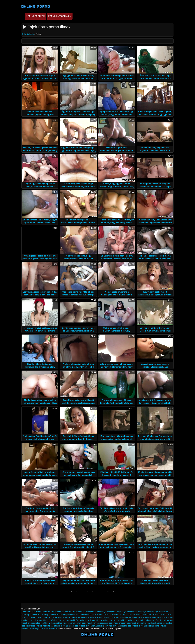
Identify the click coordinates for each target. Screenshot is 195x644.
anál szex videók (49, 612)
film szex (97, 623)
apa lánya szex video (36, 615)
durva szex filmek (50, 617)
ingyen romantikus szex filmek (99, 626)
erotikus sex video (118, 620)
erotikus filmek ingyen (125, 617)
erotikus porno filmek (31, 620)
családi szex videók (94, 615)
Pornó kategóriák (60, 16)
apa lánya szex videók (75, 615)
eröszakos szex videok (88, 617)
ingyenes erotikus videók (46, 629)
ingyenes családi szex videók (126, 626)
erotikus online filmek (164, 617)
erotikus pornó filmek (50, 620)
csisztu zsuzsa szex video (131, 615)
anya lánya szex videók (127, 612)
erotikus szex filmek (153, 620)
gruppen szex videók (146, 623)
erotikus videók (48, 623)
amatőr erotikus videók (31, 612)
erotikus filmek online (144, 617)
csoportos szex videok (152, 615)
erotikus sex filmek (101, 620)
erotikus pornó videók (69, 620)
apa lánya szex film (146, 612)
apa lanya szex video (56, 615)
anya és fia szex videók (67, 612)
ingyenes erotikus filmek (149, 626)
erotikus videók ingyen (65, 623)
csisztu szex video (111, 615)
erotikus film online (107, 617)
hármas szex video (164, 623)
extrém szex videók (84, 623)
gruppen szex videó (128, 623)
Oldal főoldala (28, 34)
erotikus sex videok (135, 620)
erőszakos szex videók (68, 617)
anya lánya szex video (106, 612)
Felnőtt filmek (35, 16)
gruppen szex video (110, 623)
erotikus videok (34, 623)
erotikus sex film (86, 620)
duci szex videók (34, 617)
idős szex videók (29, 626)
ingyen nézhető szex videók (73, 626)
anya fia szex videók (87, 612)
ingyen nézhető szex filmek (48, 626)
